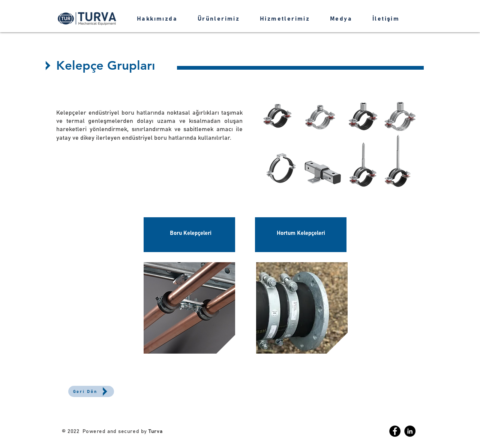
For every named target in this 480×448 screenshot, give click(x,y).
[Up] (48, 65)
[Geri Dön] (91, 391)
